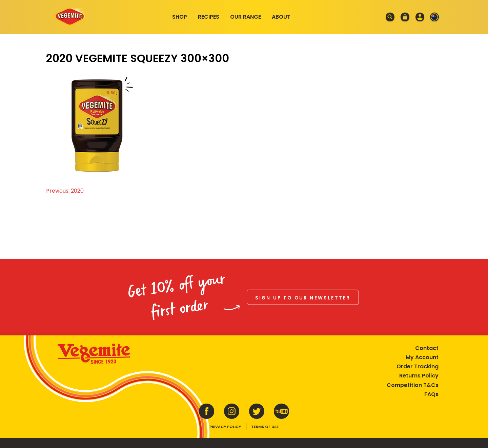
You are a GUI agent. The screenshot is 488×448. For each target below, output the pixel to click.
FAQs (431, 394)
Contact (427, 348)
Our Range (246, 17)
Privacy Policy (225, 427)
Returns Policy (419, 376)
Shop (180, 17)
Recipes (209, 17)
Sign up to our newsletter (303, 298)
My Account (422, 357)
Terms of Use (265, 427)
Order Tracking (418, 366)
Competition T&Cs (413, 385)
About (281, 17)
